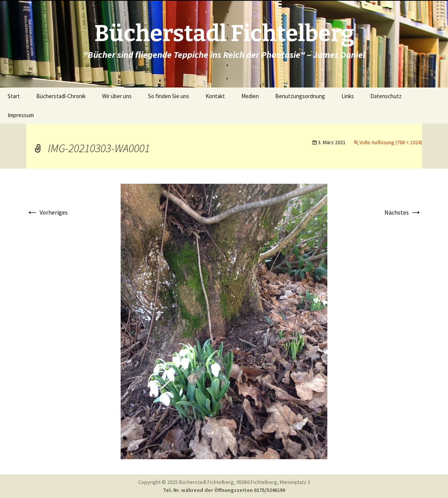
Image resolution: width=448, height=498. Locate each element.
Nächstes (403, 212)
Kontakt (215, 96)
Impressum (21, 115)
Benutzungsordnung (300, 96)
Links (348, 96)
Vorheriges (47, 212)
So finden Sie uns (169, 96)
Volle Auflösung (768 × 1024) (391, 142)
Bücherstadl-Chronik (61, 96)
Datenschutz (386, 96)
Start (14, 96)
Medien (250, 96)
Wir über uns (117, 96)
